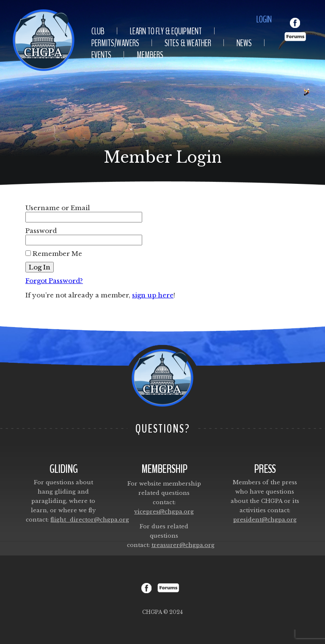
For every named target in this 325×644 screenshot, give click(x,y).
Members (150, 55)
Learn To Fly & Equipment (166, 31)
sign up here (153, 295)
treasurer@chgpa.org (183, 545)
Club (98, 31)
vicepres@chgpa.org (164, 512)
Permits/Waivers (115, 43)
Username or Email (58, 208)
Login (264, 19)
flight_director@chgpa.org (90, 520)
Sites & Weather (188, 43)
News (244, 43)
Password (41, 231)
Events (101, 55)
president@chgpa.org (265, 520)
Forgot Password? (54, 281)
